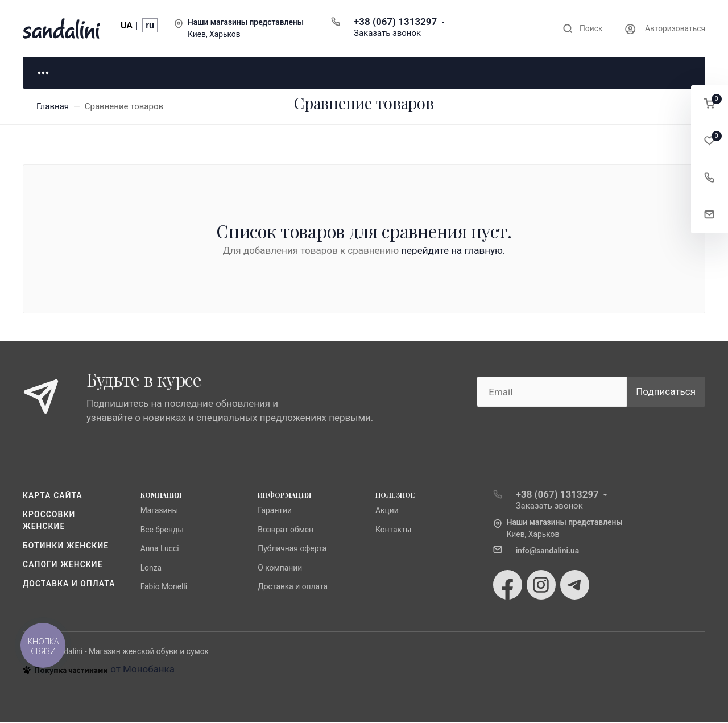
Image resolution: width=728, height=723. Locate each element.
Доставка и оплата (69, 584)
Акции (387, 511)
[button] (710, 104)
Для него (193, 73)
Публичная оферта (292, 550)
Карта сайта (53, 496)
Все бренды (162, 530)
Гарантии (275, 511)
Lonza (151, 568)
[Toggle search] (583, 29)
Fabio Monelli (164, 587)
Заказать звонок (387, 33)
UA (127, 25)
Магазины (160, 511)
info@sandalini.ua (548, 551)
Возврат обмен (286, 530)
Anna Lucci (160, 550)
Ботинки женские (66, 546)
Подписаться (666, 392)
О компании (280, 568)
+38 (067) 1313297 (395, 22)
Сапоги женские (63, 565)
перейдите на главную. (453, 251)
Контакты (394, 530)
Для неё (80, 73)
